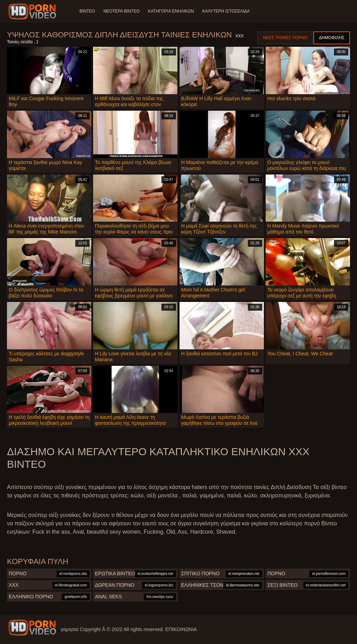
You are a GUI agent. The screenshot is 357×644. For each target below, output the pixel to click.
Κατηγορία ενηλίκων (171, 11)
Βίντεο (87, 11)
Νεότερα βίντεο (122, 11)
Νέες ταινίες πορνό (285, 38)
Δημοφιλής (332, 38)
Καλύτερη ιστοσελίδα (226, 11)
